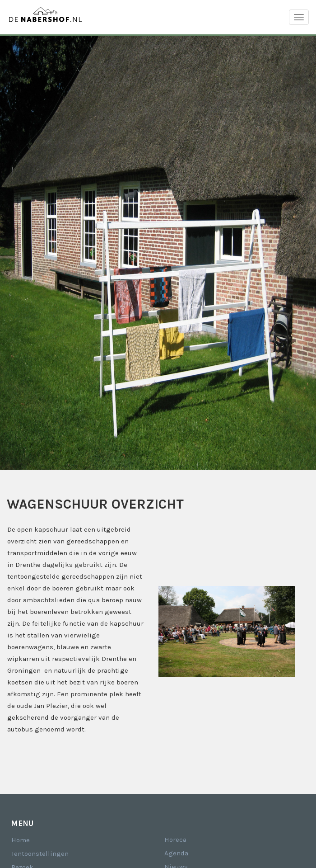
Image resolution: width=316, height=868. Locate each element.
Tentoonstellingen (40, 854)
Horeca (175, 840)
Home (21, 840)
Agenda (176, 853)
